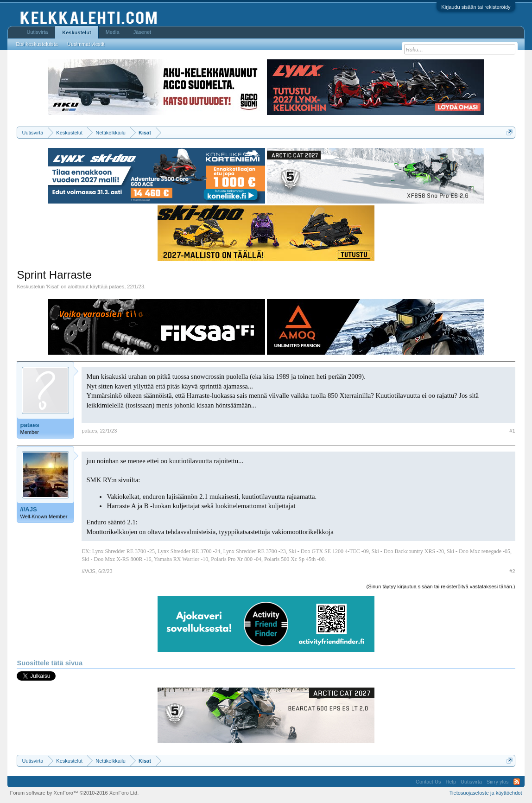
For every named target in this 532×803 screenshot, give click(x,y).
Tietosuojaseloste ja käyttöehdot (486, 793)
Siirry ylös (498, 782)
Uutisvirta (37, 32)
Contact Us (428, 782)
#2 (512, 571)
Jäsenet (142, 32)
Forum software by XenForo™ (74, 793)
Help (451, 782)
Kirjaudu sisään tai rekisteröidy (476, 7)
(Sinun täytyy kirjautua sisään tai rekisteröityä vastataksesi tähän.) (441, 586)
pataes (117, 287)
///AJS (28, 509)
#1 (512, 431)
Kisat (53, 287)
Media (113, 32)
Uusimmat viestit (86, 44)
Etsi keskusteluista (37, 44)
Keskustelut (76, 32)
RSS (517, 782)
